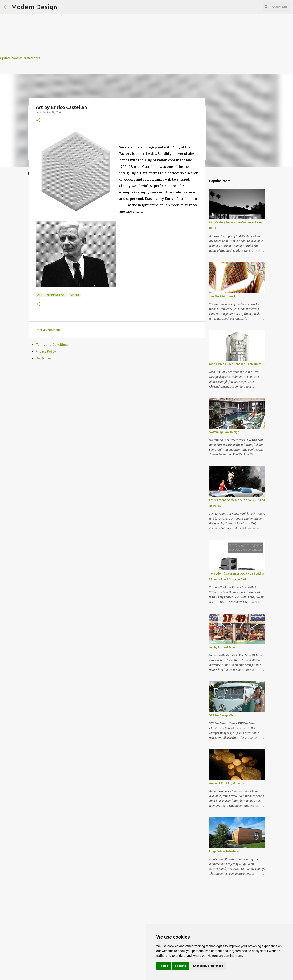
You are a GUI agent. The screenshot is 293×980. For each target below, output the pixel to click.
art (40, 295)
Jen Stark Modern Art (224, 296)
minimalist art (56, 295)
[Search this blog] (269, 7)
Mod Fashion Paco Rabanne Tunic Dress (235, 364)
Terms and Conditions (52, 345)
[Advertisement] (120, 28)
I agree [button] (164, 966)
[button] (38, 121)
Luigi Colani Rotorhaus (224, 851)
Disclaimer (43, 358)
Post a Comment (48, 330)
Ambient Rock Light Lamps (227, 783)
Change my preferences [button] (208, 966)
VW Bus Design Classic (224, 715)
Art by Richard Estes (222, 647)
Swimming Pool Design (224, 432)
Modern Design (34, 7)
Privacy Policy (46, 351)
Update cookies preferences (20, 58)
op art (75, 295)
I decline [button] (180, 966)
